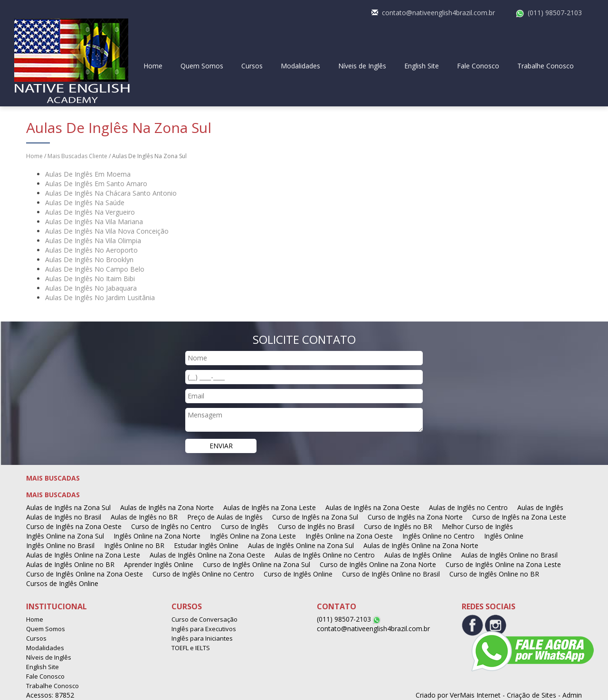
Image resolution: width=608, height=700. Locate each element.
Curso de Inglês (245, 526)
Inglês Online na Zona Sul (65, 536)
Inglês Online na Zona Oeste (349, 536)
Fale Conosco (478, 66)
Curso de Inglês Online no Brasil (391, 574)
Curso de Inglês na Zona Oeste (74, 526)
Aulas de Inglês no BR (144, 517)
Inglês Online (504, 536)
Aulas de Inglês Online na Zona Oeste (207, 555)
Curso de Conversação (204, 619)
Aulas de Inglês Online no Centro (325, 555)
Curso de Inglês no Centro (171, 526)
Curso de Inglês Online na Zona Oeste (85, 574)
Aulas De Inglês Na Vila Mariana (94, 222)
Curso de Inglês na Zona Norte (415, 517)
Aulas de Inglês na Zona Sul (68, 507)
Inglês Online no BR (134, 545)
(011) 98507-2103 (555, 13)
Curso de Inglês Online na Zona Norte (378, 564)
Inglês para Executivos (204, 629)
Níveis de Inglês (362, 66)
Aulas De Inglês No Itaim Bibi (90, 279)
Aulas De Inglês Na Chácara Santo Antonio (111, 193)
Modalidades (300, 66)
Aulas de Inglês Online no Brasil (509, 555)
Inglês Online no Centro (438, 536)
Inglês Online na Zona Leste (253, 536)
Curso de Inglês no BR (398, 526)
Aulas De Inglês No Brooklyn (89, 260)
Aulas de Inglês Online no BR (70, 564)
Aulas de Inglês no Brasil (64, 517)
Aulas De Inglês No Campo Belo (95, 269)
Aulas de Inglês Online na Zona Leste (83, 555)
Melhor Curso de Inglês (477, 526)
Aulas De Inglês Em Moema (88, 174)
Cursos (252, 66)
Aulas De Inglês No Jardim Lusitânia (100, 298)
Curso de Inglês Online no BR (494, 574)
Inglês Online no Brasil (60, 545)
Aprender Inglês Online (159, 564)
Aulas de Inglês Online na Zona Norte (421, 545)
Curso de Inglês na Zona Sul (315, 517)
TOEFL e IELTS (191, 648)
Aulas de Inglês (540, 507)
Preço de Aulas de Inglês (225, 517)
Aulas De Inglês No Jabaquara (91, 288)
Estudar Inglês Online (206, 545)
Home (153, 66)
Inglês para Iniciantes (202, 638)
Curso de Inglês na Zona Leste (519, 517)
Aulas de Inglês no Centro (468, 507)
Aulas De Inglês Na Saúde (85, 203)
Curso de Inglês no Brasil (316, 526)
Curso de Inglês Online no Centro (203, 574)
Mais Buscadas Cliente (77, 156)
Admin (572, 695)
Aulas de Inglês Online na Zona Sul (301, 545)
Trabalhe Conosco (546, 66)
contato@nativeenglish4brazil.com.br (438, 13)
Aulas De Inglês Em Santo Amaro (96, 184)
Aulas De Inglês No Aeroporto (91, 250)
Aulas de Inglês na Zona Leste (270, 507)
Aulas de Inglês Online (418, 555)
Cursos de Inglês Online (62, 583)
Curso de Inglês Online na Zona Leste (503, 564)
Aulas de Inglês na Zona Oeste (372, 507)
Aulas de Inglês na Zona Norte (167, 507)
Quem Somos (202, 66)
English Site (422, 66)
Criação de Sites (532, 695)
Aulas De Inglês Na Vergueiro (90, 212)
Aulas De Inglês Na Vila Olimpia (93, 241)
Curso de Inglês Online (298, 574)
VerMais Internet (475, 695)
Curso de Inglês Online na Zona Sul (256, 564)
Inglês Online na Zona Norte (157, 536)
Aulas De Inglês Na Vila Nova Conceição (107, 231)
